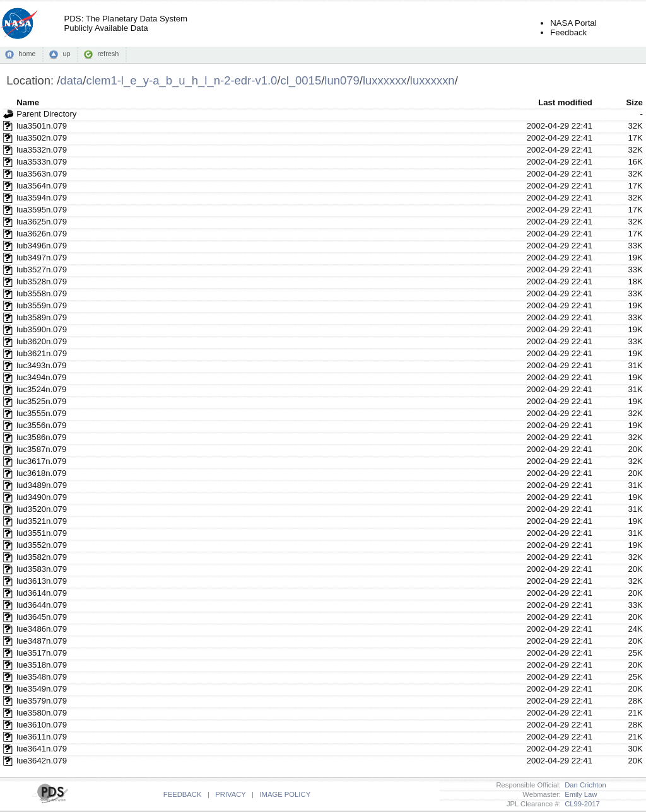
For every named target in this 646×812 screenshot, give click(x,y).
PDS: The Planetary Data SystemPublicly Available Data (126, 23)
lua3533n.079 (42, 162)
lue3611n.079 (42, 737)
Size (634, 102)
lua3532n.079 (42, 150)
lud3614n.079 (42, 593)
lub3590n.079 (42, 329)
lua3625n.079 (42, 222)
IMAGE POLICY (285, 794)
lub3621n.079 (42, 353)
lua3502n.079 (42, 138)
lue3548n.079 (42, 677)
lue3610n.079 (42, 725)
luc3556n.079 (41, 425)
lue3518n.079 (42, 665)
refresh (108, 54)
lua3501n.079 (42, 126)
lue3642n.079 (42, 761)
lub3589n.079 (42, 317)
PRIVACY (230, 794)
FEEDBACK (183, 794)
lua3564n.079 (42, 186)
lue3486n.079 (42, 629)
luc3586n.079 (41, 437)
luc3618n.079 (41, 473)
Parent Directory (46, 114)
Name (28, 102)
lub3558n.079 (42, 293)
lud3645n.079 (42, 617)
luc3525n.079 (41, 401)
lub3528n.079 (42, 281)
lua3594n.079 (42, 198)
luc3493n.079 (41, 365)
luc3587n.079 (41, 449)
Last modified (565, 102)
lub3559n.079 (42, 305)
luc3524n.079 (41, 389)
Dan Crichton (584, 785)
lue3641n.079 (42, 749)
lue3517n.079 (42, 653)
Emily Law (579, 794)
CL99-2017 (580, 804)
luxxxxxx (385, 80)
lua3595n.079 (42, 210)
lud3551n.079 (42, 533)
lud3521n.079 (42, 521)
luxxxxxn (432, 80)
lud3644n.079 (42, 605)
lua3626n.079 (42, 234)
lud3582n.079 (42, 557)
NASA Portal (573, 23)
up (66, 54)
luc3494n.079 (41, 377)
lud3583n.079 (42, 569)
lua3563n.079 (42, 174)
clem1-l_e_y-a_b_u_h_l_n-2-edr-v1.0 (181, 80)
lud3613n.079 (42, 581)
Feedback (568, 32)
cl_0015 (301, 80)
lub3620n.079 (42, 341)
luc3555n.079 (41, 413)
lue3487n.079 (42, 641)
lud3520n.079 (42, 509)
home (27, 54)
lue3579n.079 (42, 701)
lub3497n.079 (42, 258)
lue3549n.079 (42, 689)
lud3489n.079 (42, 485)
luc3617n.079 (41, 461)
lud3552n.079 (42, 545)
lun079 (342, 80)
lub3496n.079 (42, 246)
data (71, 80)
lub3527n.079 (42, 270)
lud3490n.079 (42, 497)
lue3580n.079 (42, 713)
